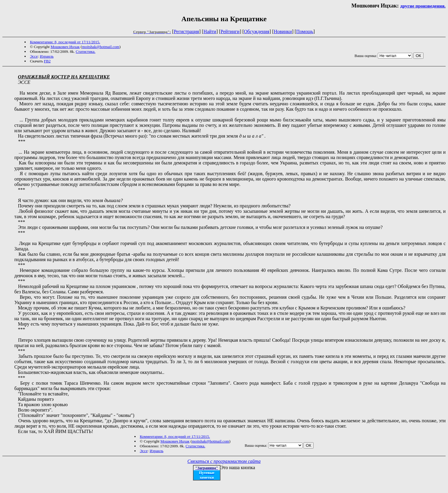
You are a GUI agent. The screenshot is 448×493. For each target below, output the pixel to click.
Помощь (305, 31)
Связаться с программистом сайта (224, 461)
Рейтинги (230, 31)
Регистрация (187, 31)
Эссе (34, 56)
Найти (210, 31)
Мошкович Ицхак (65, 47)
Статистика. (85, 51)
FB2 (47, 61)
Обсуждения (257, 31)
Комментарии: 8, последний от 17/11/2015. (65, 42)
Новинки (283, 31)
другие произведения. (423, 6)
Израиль (47, 56)
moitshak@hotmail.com (101, 47)
